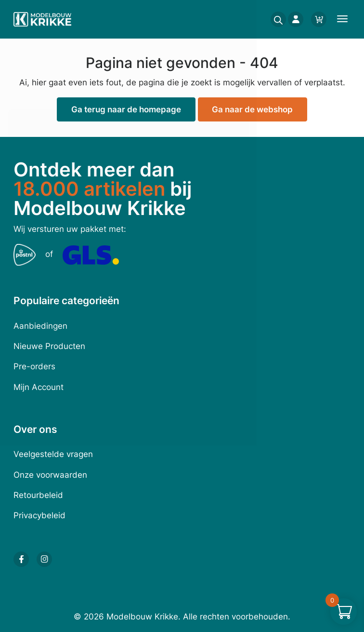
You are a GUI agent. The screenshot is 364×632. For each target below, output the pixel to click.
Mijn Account (39, 387)
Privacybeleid (39, 515)
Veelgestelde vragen (53, 454)
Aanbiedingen (40, 326)
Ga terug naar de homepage (126, 109)
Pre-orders (34, 366)
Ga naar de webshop (252, 109)
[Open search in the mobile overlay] (275, 19)
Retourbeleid (38, 495)
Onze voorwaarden (50, 475)
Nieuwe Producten (49, 346)
